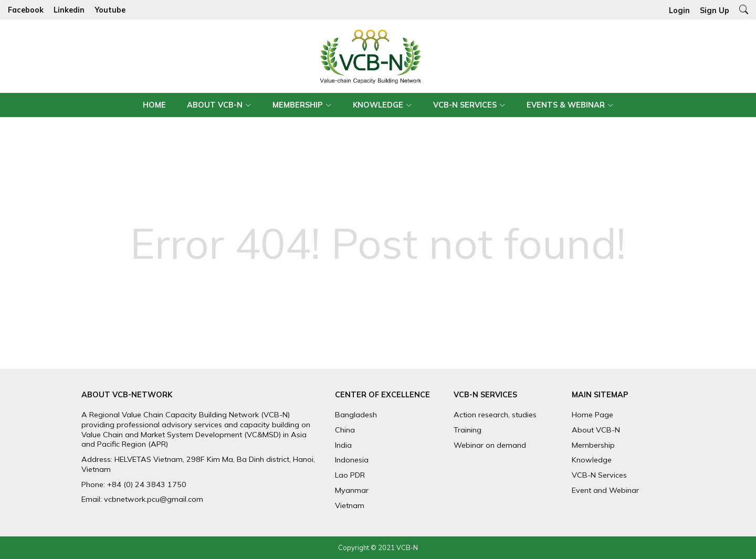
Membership (298, 105)
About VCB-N (215, 105)
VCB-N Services (465, 105)
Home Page (592, 415)
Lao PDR (350, 475)
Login (679, 10)
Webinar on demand (490, 445)
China (345, 430)
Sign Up (715, 10)
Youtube (110, 10)
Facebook (26, 10)
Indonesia (352, 460)
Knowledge (378, 105)
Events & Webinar (566, 105)
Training (468, 430)
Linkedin (69, 10)
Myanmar (352, 490)
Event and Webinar (605, 490)
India (343, 445)
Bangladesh (356, 415)
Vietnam (350, 505)
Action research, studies (495, 415)
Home (154, 105)
